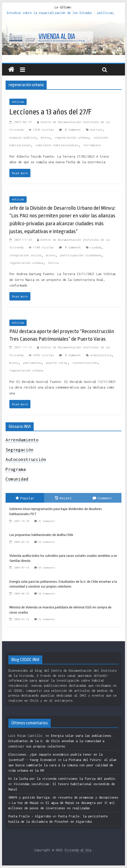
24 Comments (47, 594)
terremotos (92, 145)
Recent (63, 498)
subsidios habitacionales (57, 145)
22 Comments (47, 619)
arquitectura (101, 355)
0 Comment (70, 130)
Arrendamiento (22, 440)
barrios (96, 130)
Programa (16, 469)
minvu (46, 137)
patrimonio (32, 363)
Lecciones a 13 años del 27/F (51, 112)
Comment (102, 498)
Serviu (53, 263)
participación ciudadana (81, 255)
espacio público (23, 137)
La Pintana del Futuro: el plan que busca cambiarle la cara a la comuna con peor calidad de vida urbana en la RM (62, 765)
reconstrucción (85, 363)
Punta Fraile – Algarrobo (30, 816)
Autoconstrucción (26, 459)
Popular (25, 498)
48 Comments (47, 542)
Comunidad (17, 479)
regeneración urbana (72, 137)
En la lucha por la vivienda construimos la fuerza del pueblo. (62, 779)
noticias (18, 102)
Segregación (20, 450)
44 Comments (47, 568)
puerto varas (57, 363)
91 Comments (47, 521)
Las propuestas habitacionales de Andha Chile (41, 535)
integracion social (25, 255)
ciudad (96, 247)
